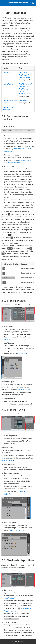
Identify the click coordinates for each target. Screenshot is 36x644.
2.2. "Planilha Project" (14, 301)
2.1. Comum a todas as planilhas (15, 118)
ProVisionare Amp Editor (18, 3)
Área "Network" (24, 75)
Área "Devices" (24, 73)
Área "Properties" (25, 77)
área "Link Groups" (16, 530)
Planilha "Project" (8, 73)
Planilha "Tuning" (8, 84)
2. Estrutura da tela (14, 13)
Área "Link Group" (25, 94)
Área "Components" (25, 84)
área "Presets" (10, 598)
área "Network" (23, 353)
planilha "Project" (25, 389)
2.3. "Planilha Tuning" (14, 410)
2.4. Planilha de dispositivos (18, 560)
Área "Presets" (24, 100)
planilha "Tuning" (7, 461)
